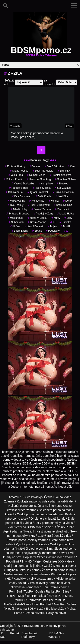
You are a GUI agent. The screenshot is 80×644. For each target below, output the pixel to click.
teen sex (24, 574)
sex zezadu (63, 188)
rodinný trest (42, 188)
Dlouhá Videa (62, 497)
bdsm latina (20, 231)
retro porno (13, 519)
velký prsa (36, 579)
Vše (66, 231)
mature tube (50, 553)
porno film (45, 549)
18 (53, 222)
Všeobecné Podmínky (29, 635)
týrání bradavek (38, 192)
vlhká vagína (17, 201)
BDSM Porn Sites (60, 596)
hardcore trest (19, 188)
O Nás (3, 635)
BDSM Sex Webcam (56, 635)
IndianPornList (42, 604)
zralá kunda (43, 196)
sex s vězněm (54, 166)
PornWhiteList (37, 600)
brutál (65, 226)
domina (35, 166)
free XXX (58, 561)
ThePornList (57, 600)
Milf (72, 553)
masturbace (15, 218)
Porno (29, 587)
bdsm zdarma (37, 222)
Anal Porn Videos (65, 604)
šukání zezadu (41, 209)
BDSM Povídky (32, 497)
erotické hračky (15, 166)
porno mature (35, 514)
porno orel (27, 506)
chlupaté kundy (55, 519)
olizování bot (15, 192)
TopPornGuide (34, 591)
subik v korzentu (39, 205)
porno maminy (51, 523)
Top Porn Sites (36, 596)
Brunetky (64, 171)
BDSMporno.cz (41, 53)
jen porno (19, 566)
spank (37, 231)
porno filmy (67, 544)
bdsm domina (63, 205)
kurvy (56, 218)
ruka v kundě (13, 179)
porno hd (32, 544)
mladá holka (66, 214)
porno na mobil (63, 510)
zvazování (62, 209)
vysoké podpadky (23, 184)
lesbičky (62, 196)
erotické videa (16, 510)
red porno (70, 549)
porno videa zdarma (47, 501)
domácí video (36, 175)
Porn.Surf (15, 591)
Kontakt (15, 633)
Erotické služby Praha (60, 609)
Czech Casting (47, 557)
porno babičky (15, 523)
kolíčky (54, 201)
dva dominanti (22, 196)
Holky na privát (56, 613)
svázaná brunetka (18, 214)
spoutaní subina (66, 179)
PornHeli (19, 600)
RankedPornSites (57, 591)
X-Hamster (60, 566)
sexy (68, 218)
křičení (15, 226)
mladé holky (19, 209)
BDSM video (35, 527)
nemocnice (37, 201)
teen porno (58, 570)
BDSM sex (35, 609)
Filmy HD (26, 561)
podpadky (53, 231)
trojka (52, 226)
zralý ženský (55, 536)
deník (68, 201)
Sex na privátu (34, 613)
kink (71, 166)
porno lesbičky (28, 540)
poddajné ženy (43, 214)
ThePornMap (15, 596)
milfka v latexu (37, 218)
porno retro (66, 540)
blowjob (63, 184)
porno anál (56, 583)
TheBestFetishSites (17, 604)
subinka (65, 222)
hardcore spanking (39, 179)
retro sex (25, 570)
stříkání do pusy (63, 192)
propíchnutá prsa (60, 175)
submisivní (16, 222)
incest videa (43, 531)
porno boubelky (17, 536)
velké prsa (69, 574)
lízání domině (34, 226)
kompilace (46, 184)
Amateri (14, 497)
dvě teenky (16, 205)
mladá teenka (19, 171)
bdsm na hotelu (43, 171)
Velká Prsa (16, 175)
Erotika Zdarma (59, 587)
